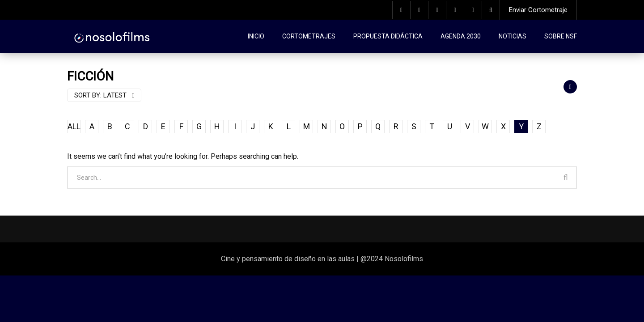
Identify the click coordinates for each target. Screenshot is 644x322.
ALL (74, 126)
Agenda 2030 (461, 36)
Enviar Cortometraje (538, 10)
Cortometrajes (309, 36)
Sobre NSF (561, 36)
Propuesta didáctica (388, 36)
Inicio (256, 36)
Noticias (513, 36)
